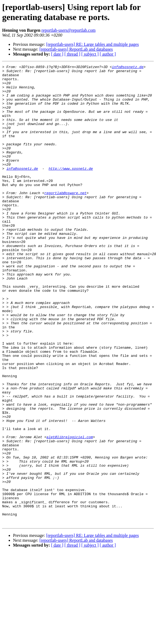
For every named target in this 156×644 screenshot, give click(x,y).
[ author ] (108, 54)
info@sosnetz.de (128, 68)
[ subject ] (90, 54)
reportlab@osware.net (65, 219)
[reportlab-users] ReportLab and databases (76, 49)
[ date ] (57, 54)
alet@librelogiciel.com (70, 512)
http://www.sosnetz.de (71, 190)
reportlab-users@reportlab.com (68, 30)
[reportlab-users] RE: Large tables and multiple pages (93, 44)
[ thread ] (72, 54)
